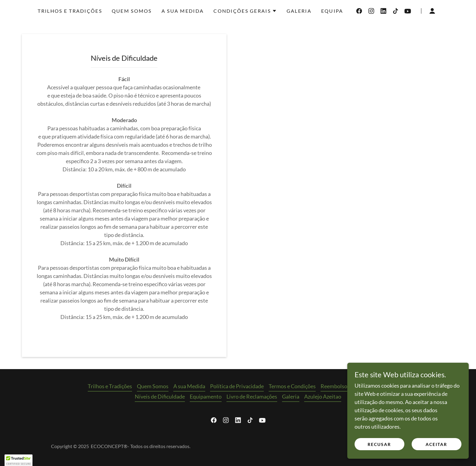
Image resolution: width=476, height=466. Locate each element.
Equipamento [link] (206, 396)
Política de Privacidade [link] (237, 386)
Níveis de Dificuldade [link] (160, 396)
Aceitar (436, 448)
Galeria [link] (299, 11)
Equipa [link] (332, 11)
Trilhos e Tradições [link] (70, 11)
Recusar (379, 448)
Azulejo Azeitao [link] (323, 396)
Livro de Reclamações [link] (252, 396)
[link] (359, 11)
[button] (245, 11)
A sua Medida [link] (183, 11)
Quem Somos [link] (132, 11)
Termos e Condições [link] (292, 386)
